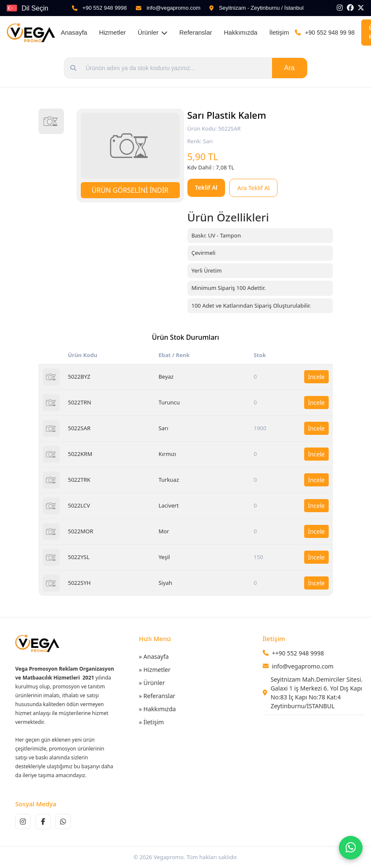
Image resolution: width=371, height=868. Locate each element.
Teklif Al (206, 187)
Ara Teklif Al (253, 188)
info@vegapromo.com (173, 8)
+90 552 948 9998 (105, 8)
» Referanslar (157, 696)
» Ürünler (152, 683)
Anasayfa (74, 32)
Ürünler (153, 32)
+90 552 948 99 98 (330, 33)
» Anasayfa (154, 656)
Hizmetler (112, 32)
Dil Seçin (35, 8)
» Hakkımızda (157, 709)
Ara (290, 68)
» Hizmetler (155, 670)
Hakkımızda (240, 32)
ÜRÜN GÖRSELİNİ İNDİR (130, 190)
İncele (316, 377)
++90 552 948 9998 (298, 653)
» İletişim (151, 722)
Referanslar (196, 32)
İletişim (279, 32)
